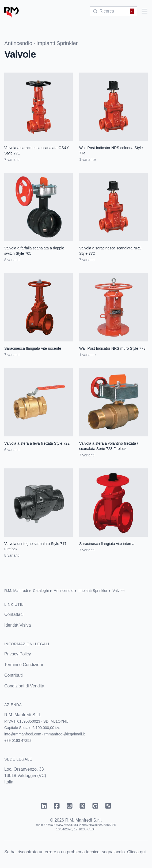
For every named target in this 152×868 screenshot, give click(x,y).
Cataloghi (41, 591)
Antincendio (18, 43)
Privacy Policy (18, 654)
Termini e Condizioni (24, 665)
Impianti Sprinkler (57, 43)
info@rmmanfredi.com (23, 734)
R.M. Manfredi (16, 591)
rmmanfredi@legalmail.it (65, 734)
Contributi (13, 675)
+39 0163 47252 (18, 740)
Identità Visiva (18, 625)
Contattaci (14, 614)
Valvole (118, 591)
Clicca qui (136, 852)
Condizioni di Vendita (24, 686)
